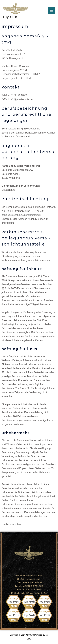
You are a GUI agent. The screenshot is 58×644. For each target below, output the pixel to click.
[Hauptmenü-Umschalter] (52, 11)
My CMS (11, 17)
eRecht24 (15, 524)
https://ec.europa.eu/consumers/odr (21, 215)
